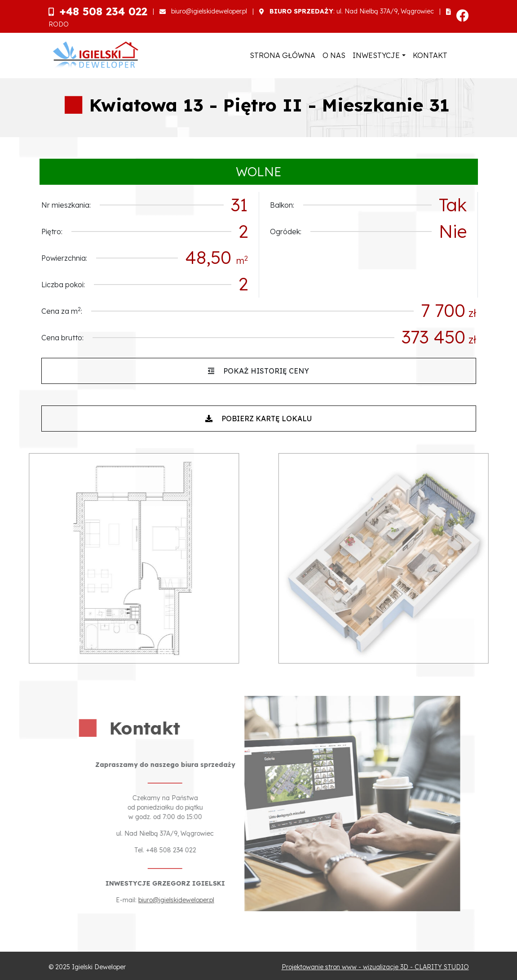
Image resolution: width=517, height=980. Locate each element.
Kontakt (430, 55)
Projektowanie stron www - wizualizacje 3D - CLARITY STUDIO (375, 967)
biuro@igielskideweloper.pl (209, 11)
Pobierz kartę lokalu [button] (258, 419)
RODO (59, 24)
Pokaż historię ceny (258, 371)
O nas (334, 55)
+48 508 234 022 (103, 11)
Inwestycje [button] (376, 55)
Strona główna (283, 55)
